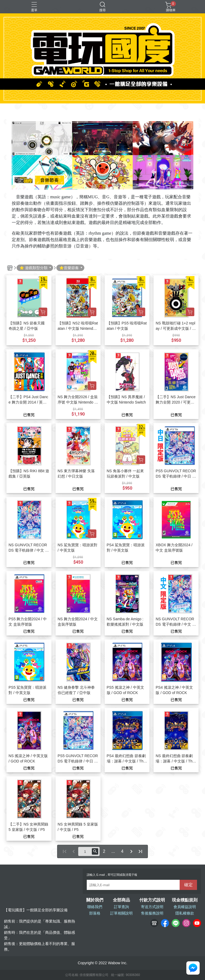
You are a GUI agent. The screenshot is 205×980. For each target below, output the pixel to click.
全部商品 (121, 900)
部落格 (95, 913)
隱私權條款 (185, 913)
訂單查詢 (121, 907)
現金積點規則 (185, 900)
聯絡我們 (95, 907)
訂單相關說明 (121, 913)
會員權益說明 (185, 907)
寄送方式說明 (152, 907)
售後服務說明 (152, 913)
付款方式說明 (152, 900)
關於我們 (95, 900)
